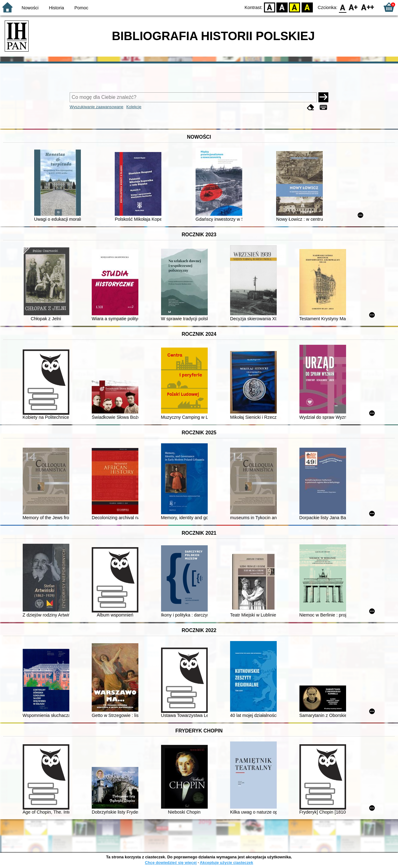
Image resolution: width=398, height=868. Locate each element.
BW (282, 7)
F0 (342, 7)
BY (307, 7)
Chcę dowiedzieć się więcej (171, 863)
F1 (353, 7)
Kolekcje (134, 107)
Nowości (30, 8)
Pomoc (81, 8)
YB (295, 7)
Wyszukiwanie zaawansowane (97, 107)
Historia (56, 8)
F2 (368, 7)
